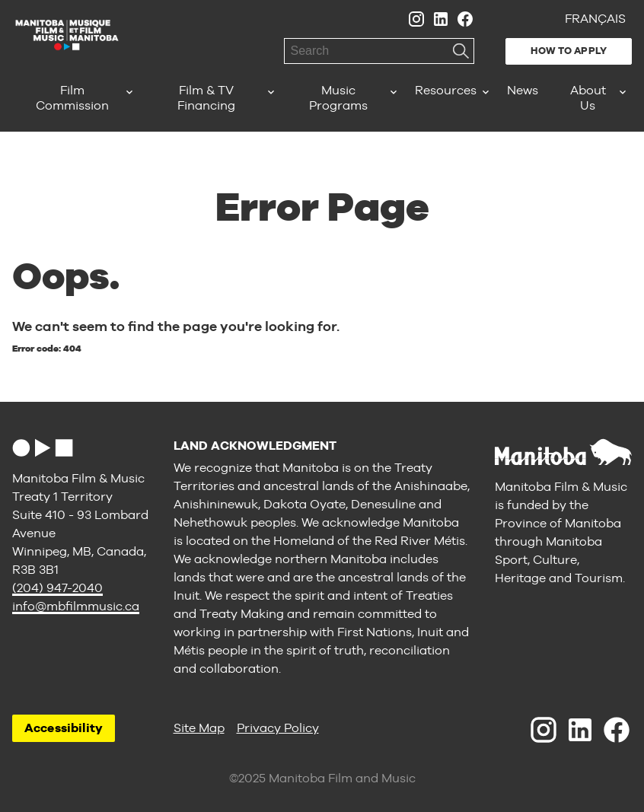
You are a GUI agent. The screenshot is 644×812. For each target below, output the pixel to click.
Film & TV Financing (206, 98)
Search (461, 51)
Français (595, 19)
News (523, 90)
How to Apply (569, 51)
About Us (588, 98)
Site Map (199, 728)
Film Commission (72, 98)
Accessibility (64, 728)
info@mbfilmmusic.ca (76, 606)
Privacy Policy (278, 728)
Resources (446, 90)
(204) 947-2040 (57, 588)
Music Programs (338, 98)
